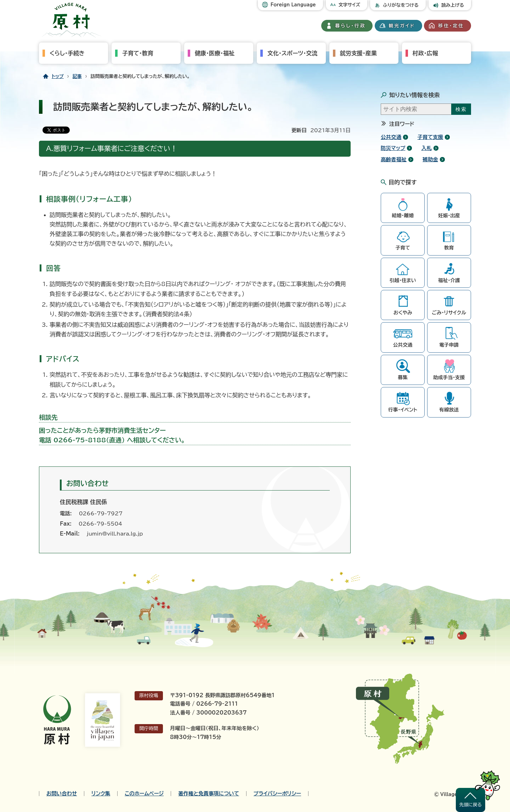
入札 (427, 148)
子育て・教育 (138, 53)
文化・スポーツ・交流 (292, 53)
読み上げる (453, 5)
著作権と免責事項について (209, 794)
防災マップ (393, 148)
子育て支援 (430, 137)
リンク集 (101, 794)
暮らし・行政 (351, 26)
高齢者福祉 (394, 159)
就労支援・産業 (358, 53)
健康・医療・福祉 (215, 53)
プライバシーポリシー (277, 794)
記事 (77, 76)
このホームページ (144, 794)
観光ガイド (402, 26)
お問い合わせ (62, 794)
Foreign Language (293, 5)
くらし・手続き (67, 53)
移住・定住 (451, 26)
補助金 (430, 159)
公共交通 (391, 137)
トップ (58, 76)
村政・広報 (425, 53)
